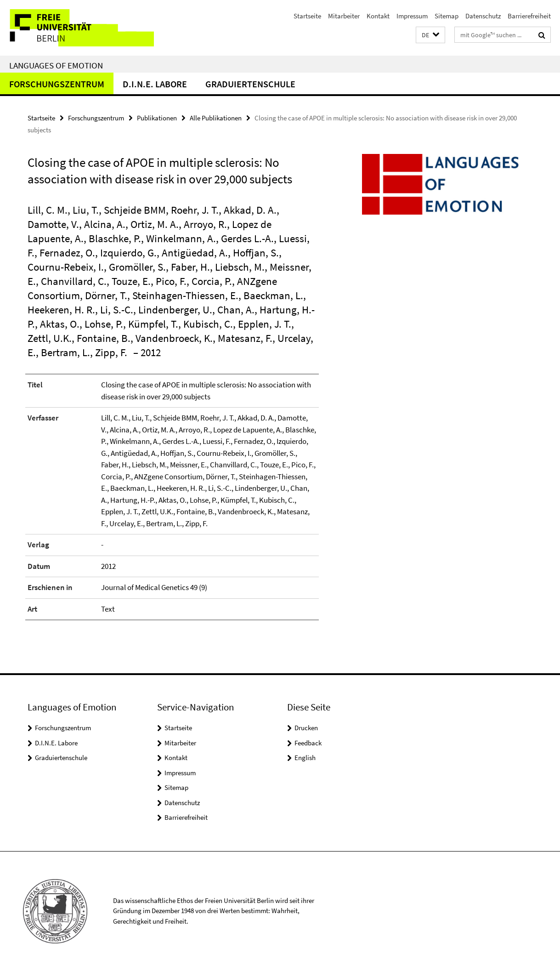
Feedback (308, 743)
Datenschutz (483, 16)
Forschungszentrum (57, 84)
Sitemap (447, 16)
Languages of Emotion (56, 65)
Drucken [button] (306, 728)
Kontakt (378, 16)
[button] (430, 35)
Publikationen (157, 118)
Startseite (307, 16)
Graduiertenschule (250, 84)
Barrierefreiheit (529, 16)
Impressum (412, 16)
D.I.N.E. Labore (155, 84)
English (305, 758)
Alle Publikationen (216, 118)
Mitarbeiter (344, 16)
